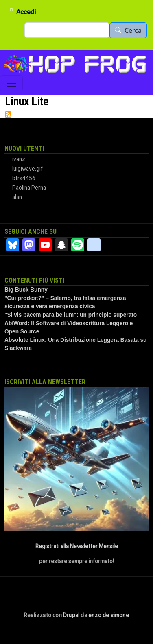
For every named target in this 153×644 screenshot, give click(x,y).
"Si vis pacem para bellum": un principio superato (71, 315)
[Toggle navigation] (11, 83)
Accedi (26, 12)
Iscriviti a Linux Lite (8, 115)
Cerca (133, 30)
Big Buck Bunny (26, 290)
